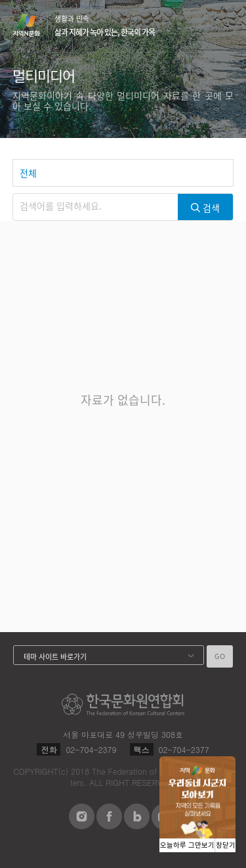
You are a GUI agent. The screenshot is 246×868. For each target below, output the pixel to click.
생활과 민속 (105, 26)
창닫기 (226, 845)
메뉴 (226, 25)
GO (220, 656)
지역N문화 (33, 25)
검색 (201, 26)
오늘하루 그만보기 (187, 845)
